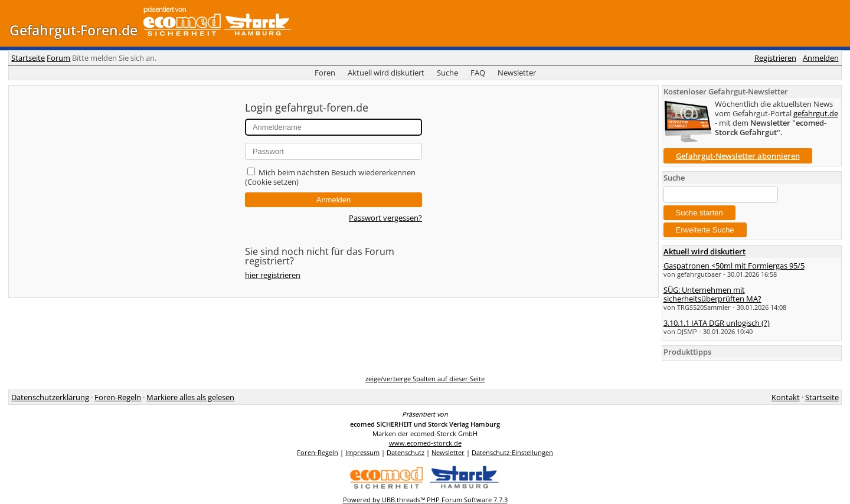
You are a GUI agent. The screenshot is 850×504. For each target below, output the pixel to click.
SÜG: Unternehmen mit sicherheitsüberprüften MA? (712, 294)
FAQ (478, 73)
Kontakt (786, 397)
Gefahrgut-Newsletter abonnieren (738, 156)
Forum (58, 58)
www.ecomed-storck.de (425, 443)
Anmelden (821, 58)
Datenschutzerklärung (50, 397)
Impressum (362, 452)
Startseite (28, 58)
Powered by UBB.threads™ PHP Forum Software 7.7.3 (425, 500)
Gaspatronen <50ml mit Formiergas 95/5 (734, 266)
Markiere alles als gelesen (190, 397)
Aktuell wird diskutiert (386, 73)
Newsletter (517, 73)
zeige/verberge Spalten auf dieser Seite (425, 379)
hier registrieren (273, 275)
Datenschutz (406, 452)
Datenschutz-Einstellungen (512, 452)
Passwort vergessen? (385, 218)
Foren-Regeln (118, 397)
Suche (447, 73)
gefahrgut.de (816, 113)
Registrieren (775, 58)
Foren (325, 73)
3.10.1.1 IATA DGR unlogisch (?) (717, 323)
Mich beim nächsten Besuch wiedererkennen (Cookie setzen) (330, 177)
